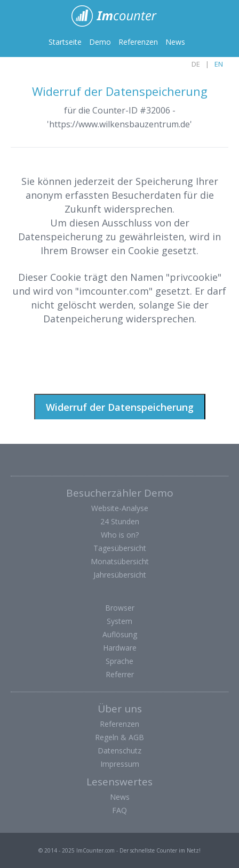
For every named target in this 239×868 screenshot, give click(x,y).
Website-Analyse (120, 508)
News (175, 42)
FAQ (120, 810)
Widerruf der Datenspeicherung (120, 407)
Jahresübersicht (120, 575)
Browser (120, 608)
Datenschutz (120, 751)
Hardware (120, 648)
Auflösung (120, 634)
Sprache (120, 661)
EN (219, 64)
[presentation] (92, 359)
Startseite (65, 42)
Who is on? (120, 535)
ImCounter (120, 16)
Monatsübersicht (120, 561)
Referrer (120, 674)
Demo (100, 42)
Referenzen (138, 42)
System (120, 621)
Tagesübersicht (120, 548)
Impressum (120, 764)
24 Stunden (120, 521)
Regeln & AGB (120, 737)
